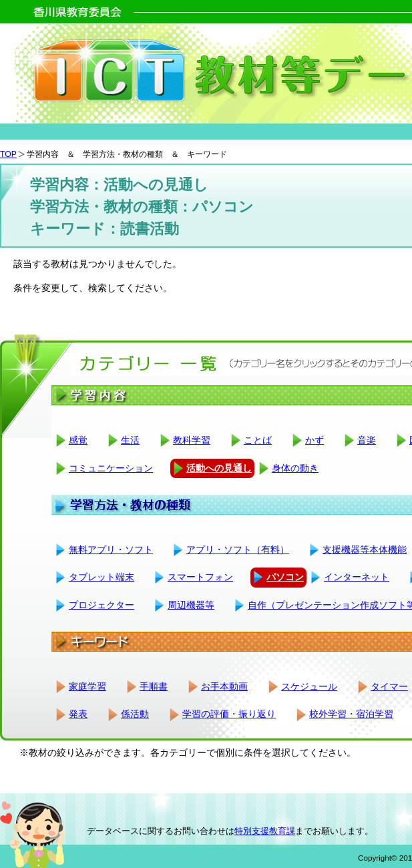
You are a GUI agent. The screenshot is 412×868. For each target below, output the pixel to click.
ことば (258, 440)
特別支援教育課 (265, 831)
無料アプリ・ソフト (111, 550)
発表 (78, 714)
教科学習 (192, 440)
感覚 (78, 440)
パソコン (285, 577)
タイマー (389, 686)
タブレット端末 (101, 577)
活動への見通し (219, 468)
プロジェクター (101, 605)
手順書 (154, 686)
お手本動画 (224, 686)
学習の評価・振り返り (229, 714)
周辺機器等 (191, 605)
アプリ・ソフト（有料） (238, 550)
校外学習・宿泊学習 (351, 714)
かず (315, 440)
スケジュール (309, 686)
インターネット (357, 577)
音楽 (367, 440)
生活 (130, 440)
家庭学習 (87, 686)
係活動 (135, 714)
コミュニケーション (111, 468)
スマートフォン (200, 577)
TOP (8, 154)
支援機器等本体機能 (365, 550)
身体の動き (295, 468)
